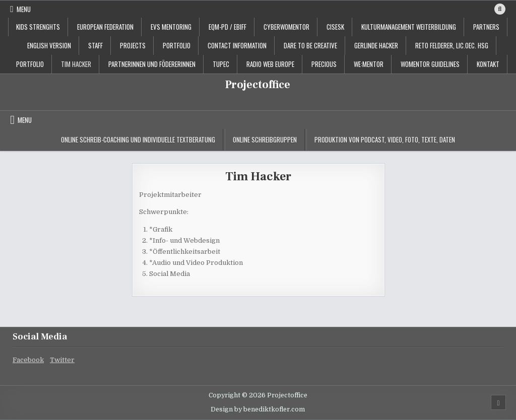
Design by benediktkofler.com (258, 409)
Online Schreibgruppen (265, 139)
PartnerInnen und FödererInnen (152, 64)
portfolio (177, 45)
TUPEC (221, 64)
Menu (24, 9)
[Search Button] (500, 9)
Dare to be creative (310, 45)
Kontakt (488, 64)
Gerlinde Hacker (376, 45)
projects (133, 45)
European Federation (105, 27)
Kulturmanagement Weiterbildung (409, 27)
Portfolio (30, 64)
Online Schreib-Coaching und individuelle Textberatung (138, 139)
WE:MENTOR (369, 64)
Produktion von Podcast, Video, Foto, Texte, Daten (385, 139)
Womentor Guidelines (430, 64)
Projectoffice (258, 85)
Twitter (62, 360)
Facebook (28, 360)
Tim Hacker (76, 64)
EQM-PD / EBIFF (228, 27)
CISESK (335, 27)
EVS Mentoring (171, 27)
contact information (237, 45)
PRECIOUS (324, 64)
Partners (486, 27)
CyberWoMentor (286, 27)
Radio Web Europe (270, 64)
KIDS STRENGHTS (38, 27)
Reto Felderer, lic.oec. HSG (452, 45)
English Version (49, 45)
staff (95, 45)
